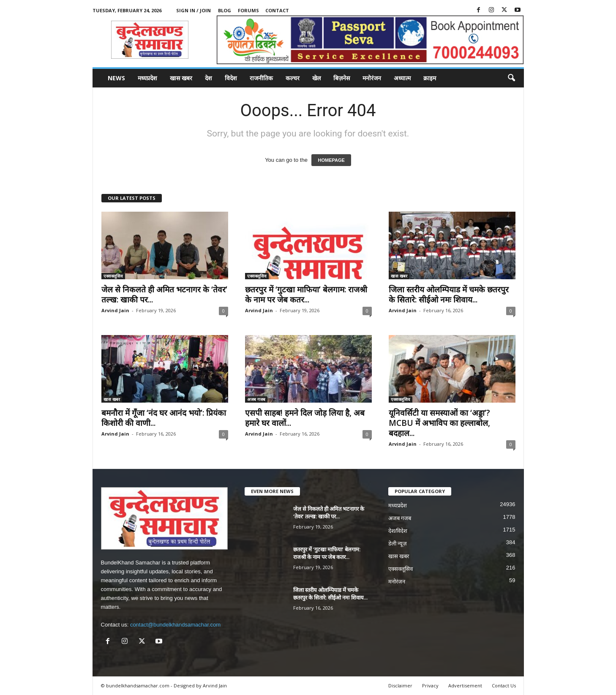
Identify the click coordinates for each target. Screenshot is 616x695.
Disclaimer (400, 685)
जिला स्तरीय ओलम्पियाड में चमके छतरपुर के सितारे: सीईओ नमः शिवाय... (449, 294)
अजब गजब (256, 399)
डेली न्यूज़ (398, 544)
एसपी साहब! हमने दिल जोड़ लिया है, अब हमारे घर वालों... (305, 418)
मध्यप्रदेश (147, 78)
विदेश (231, 78)
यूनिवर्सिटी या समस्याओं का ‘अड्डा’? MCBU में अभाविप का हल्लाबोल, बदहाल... (439, 423)
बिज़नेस (342, 78)
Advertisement (465, 685)
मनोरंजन (372, 78)
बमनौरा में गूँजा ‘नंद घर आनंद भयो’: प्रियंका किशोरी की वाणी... (164, 418)
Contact (277, 10)
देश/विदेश (398, 531)
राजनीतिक (261, 78)
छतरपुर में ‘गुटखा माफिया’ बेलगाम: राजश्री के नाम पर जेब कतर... (306, 294)
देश (209, 78)
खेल (316, 78)
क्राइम (430, 78)
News (116, 78)
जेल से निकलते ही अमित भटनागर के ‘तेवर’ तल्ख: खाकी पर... (164, 294)
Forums (248, 10)
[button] (511, 78)
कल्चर (293, 78)
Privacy (430, 685)
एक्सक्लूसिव (113, 276)
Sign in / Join (194, 10)
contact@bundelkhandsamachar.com (175, 625)
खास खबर (181, 78)
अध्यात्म (402, 78)
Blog (225, 10)
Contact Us (504, 685)
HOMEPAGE (331, 160)
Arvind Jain (115, 310)
